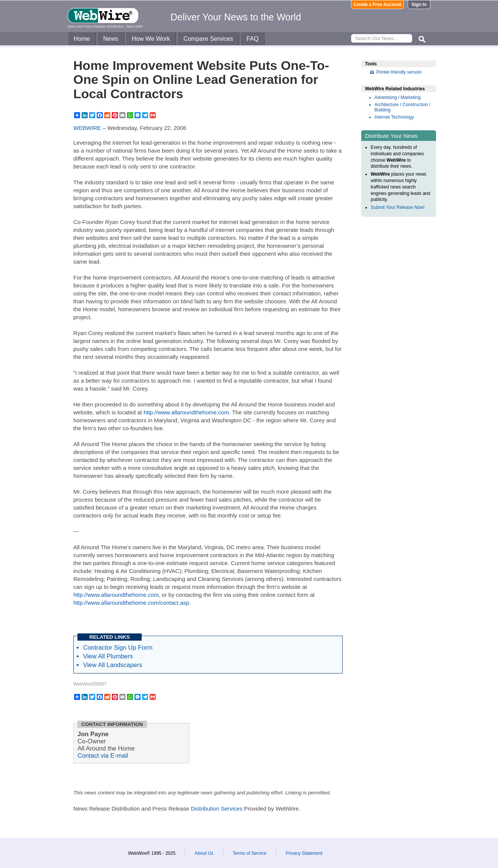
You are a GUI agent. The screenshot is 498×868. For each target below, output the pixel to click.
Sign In (419, 5)
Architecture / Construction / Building (402, 107)
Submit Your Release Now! (398, 207)
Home (82, 39)
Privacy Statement (304, 853)
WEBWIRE (87, 128)
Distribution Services (217, 809)
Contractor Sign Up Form (118, 647)
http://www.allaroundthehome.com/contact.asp (131, 603)
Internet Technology (394, 117)
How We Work (151, 39)
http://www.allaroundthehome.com (186, 412)
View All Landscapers (113, 665)
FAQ (252, 39)
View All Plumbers (108, 656)
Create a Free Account (378, 5)
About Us (204, 853)
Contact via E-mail (103, 755)
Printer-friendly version (399, 72)
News (111, 39)
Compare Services (208, 39)
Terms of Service (250, 853)
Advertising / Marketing (397, 97)
